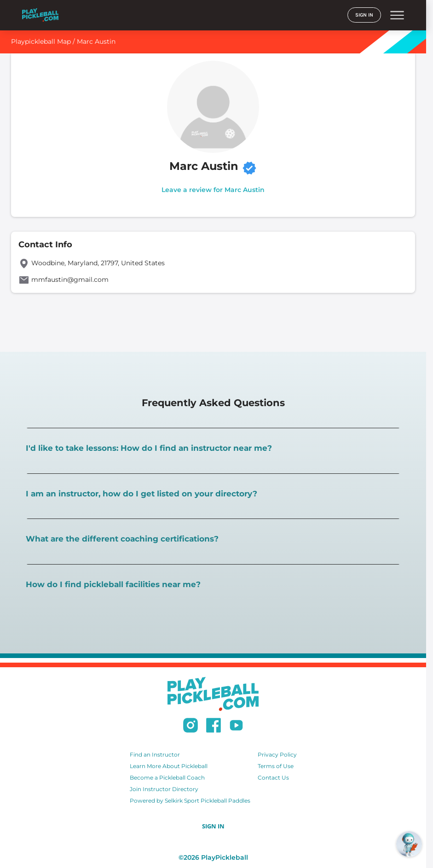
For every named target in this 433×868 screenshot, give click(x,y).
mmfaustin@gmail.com (70, 280)
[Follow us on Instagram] (191, 727)
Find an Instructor (155, 754)
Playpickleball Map (41, 41)
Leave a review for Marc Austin (213, 190)
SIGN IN (364, 15)
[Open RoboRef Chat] (409, 844)
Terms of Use (276, 766)
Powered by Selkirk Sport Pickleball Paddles (190, 801)
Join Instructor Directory (164, 789)
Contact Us (273, 778)
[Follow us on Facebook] (214, 727)
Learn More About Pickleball (169, 766)
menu (397, 15)
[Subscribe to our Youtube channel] (236, 727)
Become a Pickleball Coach (167, 778)
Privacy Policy (277, 754)
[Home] (40, 15)
